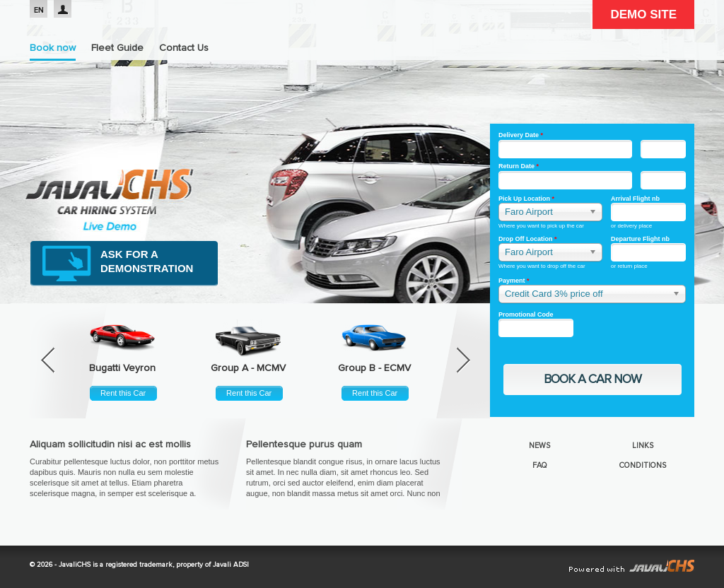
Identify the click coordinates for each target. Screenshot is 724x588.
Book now (53, 48)
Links (643, 446)
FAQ (540, 465)
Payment (514, 281)
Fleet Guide (117, 48)
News (539, 446)
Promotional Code (526, 314)
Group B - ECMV (374, 368)
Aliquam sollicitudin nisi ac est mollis (110, 445)
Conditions (643, 465)
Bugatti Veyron (122, 368)
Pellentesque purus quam (304, 445)
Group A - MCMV (248, 368)
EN (39, 10)
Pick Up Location (526, 199)
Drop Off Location (528, 239)
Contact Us (184, 48)
